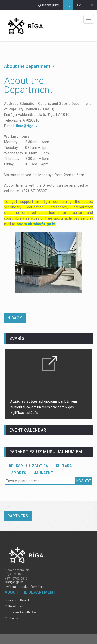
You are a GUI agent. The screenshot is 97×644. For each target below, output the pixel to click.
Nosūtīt (84, 481)
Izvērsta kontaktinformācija (25, 587)
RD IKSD (14, 466)
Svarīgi (18, 338)
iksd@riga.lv (27, 126)
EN (91, 5)
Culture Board (14, 606)
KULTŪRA (62, 466)
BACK (15, 318)
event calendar (28, 430)
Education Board (17, 600)
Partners (18, 516)
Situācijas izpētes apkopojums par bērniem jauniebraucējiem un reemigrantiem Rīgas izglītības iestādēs (43, 407)
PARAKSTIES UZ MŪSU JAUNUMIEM (46, 452)
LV (79, 5)
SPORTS (17, 473)
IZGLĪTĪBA (37, 466)
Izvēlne (89, 19)
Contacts (11, 618)
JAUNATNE (41, 473)
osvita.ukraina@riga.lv (36, 224)
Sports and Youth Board (22, 612)
